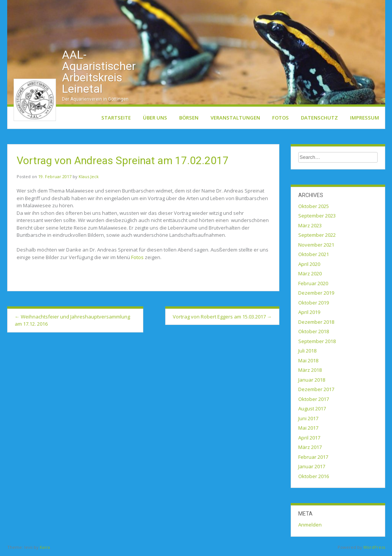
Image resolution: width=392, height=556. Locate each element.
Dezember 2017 (316, 391)
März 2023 (310, 227)
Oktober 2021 (314, 256)
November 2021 (316, 246)
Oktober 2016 (314, 478)
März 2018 (310, 372)
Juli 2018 (307, 353)
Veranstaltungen (235, 119)
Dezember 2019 (316, 295)
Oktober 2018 (314, 333)
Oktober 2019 (314, 304)
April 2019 (309, 314)
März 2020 (310, 275)
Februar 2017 (313, 458)
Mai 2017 (308, 430)
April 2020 (309, 266)
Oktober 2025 (314, 208)
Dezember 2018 (316, 323)
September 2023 (317, 217)
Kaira (45, 549)
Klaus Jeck (89, 178)
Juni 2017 (308, 420)
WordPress (374, 549)
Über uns (155, 119)
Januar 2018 (312, 381)
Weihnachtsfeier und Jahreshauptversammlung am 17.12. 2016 (72, 322)
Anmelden (310, 526)
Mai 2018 (308, 362)
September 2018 (317, 343)
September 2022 (317, 237)
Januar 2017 (312, 468)
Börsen (189, 119)
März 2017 (310, 449)
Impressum (365, 119)
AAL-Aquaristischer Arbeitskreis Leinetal (99, 73)
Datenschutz (319, 119)
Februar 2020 (313, 285)
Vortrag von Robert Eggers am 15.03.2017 (222, 318)
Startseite (116, 119)
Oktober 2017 (314, 401)
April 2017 (309, 439)
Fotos (280, 119)
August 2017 (312, 410)
